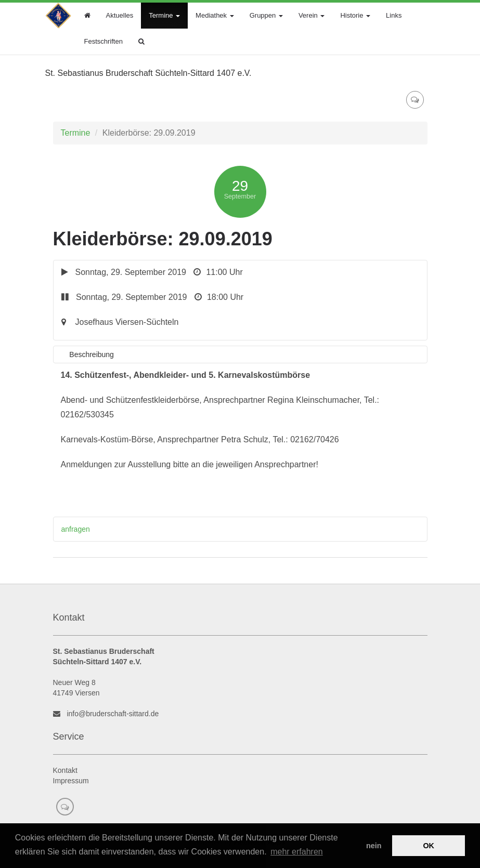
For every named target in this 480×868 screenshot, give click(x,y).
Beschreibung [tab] (92, 354)
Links (394, 15)
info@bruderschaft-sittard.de (113, 714)
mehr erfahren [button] (297, 852)
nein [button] (374, 846)
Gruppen (266, 15)
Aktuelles (120, 15)
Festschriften (103, 41)
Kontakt (65, 770)
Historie (355, 15)
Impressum (71, 781)
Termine (164, 15)
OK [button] (429, 846)
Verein (312, 15)
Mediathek (215, 15)
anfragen (76, 529)
